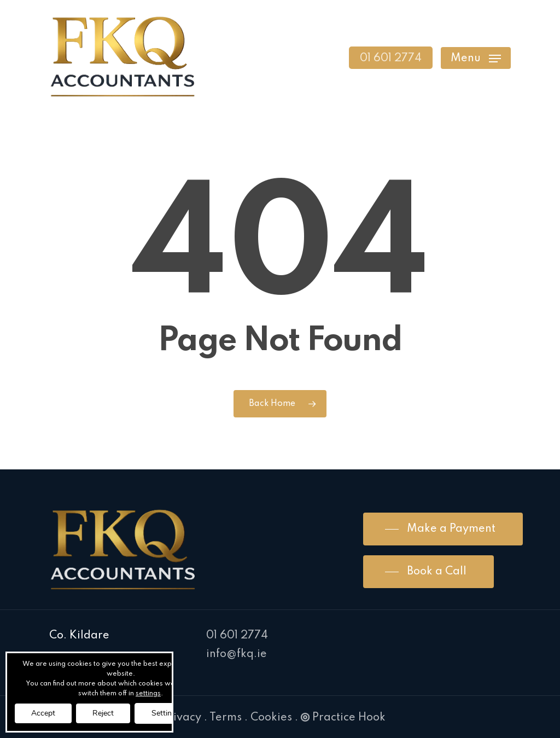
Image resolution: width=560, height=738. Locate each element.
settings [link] (148, 694)
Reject (103, 713)
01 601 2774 (237, 636)
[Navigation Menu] (476, 58)
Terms (226, 718)
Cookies (271, 718)
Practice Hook (343, 718)
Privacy (182, 718)
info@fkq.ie (237, 654)
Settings (166, 713)
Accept (43, 713)
